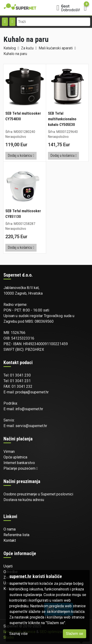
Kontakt (10, 540)
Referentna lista (16, 535)
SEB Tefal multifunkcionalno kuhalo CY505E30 (62, 119)
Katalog (10, 48)
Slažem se (75, 634)
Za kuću (27, 48)
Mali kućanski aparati (56, 48)
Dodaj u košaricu (21, 156)
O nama (10, 529)
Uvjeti (8, 566)
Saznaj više (19, 634)
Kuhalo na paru (15, 54)
